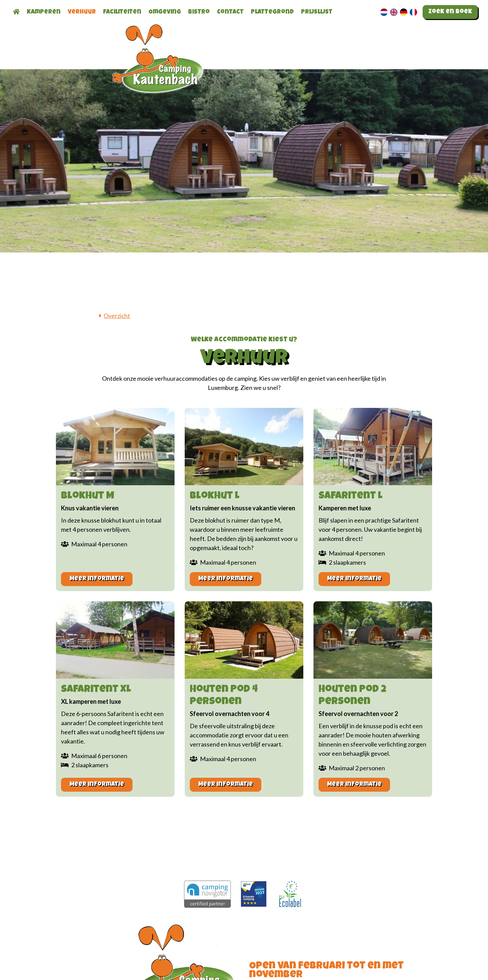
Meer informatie (97, 579)
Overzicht (117, 316)
